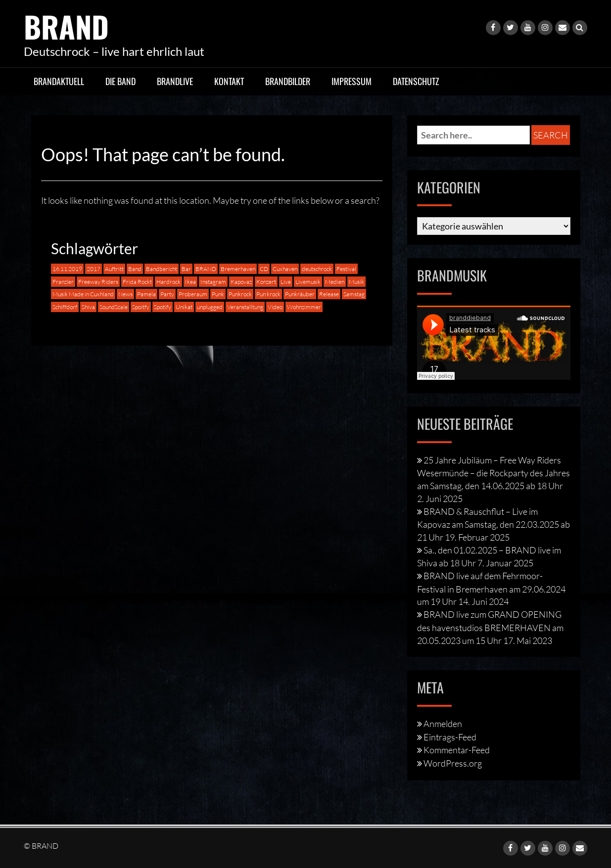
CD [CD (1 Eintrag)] (264, 268)
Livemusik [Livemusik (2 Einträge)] (308, 281)
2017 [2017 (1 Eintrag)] (94, 268)
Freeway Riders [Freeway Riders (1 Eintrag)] (98, 281)
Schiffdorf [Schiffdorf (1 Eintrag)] (65, 307)
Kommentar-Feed (457, 750)
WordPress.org (453, 763)
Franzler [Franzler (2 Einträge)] (63, 281)
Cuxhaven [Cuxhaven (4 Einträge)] (285, 268)
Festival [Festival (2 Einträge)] (346, 268)
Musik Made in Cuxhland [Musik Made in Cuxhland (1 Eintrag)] (83, 294)
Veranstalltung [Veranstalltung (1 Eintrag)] (245, 307)
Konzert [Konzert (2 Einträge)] (266, 281)
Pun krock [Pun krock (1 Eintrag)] (268, 294)
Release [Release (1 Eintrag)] (329, 294)
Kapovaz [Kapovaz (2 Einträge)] (241, 281)
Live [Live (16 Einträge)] (286, 281)
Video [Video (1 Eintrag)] (275, 307)
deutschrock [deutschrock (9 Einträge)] (317, 268)
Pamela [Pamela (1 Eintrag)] (146, 294)
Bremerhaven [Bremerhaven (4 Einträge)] (238, 268)
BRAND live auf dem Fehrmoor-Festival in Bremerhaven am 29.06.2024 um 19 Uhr (491, 588)
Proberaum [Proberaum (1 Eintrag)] (193, 294)
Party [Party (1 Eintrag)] (167, 294)
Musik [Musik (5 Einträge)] (356, 281)
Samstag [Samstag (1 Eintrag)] (354, 294)
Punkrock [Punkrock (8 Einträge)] (240, 294)
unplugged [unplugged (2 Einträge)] (210, 307)
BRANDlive (175, 81)
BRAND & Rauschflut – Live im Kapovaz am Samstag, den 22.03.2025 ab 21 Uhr (493, 524)
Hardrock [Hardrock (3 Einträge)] (168, 281)
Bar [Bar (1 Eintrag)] (186, 268)
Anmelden (443, 723)
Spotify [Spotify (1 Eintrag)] (163, 307)
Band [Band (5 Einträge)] (135, 268)
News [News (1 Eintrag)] (125, 294)
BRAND (67, 26)
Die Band (120, 81)
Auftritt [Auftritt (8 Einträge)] (114, 268)
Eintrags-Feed (450, 736)
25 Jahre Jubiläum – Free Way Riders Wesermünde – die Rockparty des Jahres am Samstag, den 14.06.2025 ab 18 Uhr (493, 472)
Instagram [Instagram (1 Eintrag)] (213, 281)
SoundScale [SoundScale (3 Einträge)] (114, 307)
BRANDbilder (288, 81)
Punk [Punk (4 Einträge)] (218, 294)
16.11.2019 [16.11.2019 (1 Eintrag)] (67, 268)
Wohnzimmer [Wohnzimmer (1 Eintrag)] (304, 307)
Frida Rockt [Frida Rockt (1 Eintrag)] (137, 281)
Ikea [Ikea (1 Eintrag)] (190, 281)
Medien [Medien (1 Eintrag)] (335, 281)
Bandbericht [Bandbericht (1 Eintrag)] (162, 268)
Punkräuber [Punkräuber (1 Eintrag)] (300, 294)
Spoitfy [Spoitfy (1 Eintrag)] (141, 307)
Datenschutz (416, 81)
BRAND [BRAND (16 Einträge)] (206, 268)
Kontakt (229, 81)
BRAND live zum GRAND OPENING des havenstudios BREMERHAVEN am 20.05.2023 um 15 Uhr (490, 627)
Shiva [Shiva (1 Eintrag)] (88, 307)
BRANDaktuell (59, 81)
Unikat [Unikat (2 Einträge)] (184, 307)
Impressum (352, 81)
